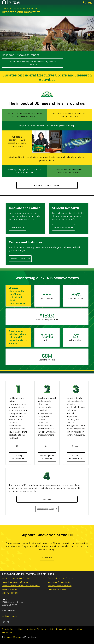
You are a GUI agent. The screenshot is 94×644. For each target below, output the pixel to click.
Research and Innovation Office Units (28, 574)
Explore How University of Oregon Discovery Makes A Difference (32, 63)
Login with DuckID (10, 593)
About (80, 629)
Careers (72, 629)
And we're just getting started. (47, 185)
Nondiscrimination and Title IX (31, 629)
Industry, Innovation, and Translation (17, 578)
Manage (76, 446)
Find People (7, 633)
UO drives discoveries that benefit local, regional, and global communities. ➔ (18, 296)
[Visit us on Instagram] (4, 623)
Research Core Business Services (15, 582)
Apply (47, 446)
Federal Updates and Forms (47, 457)
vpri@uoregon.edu (9, 616)
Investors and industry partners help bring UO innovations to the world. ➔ (18, 337)
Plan (18, 446)
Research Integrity (9, 589)
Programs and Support (47, 509)
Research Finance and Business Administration (21, 586)
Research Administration (76, 457)
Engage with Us (17, 227)
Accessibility (50, 629)
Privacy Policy (62, 629)
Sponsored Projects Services (60, 582)
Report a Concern (9, 629)
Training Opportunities (18, 457)
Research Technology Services (60, 578)
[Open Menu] (90, 2)
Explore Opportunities (63, 227)
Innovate (47, 499)
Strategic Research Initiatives (60, 586)
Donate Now (47, 557)
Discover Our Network (20, 258)
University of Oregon (12, 637)
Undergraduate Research (58, 589)
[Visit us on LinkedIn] (8, 623)
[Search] (85, 2)
